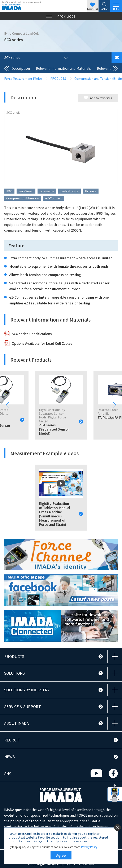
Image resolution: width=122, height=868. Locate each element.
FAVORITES (93, 6)
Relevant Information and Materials (63, 68)
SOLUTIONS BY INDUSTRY (27, 690)
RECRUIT (12, 740)
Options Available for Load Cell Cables (42, 343)
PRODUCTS (14, 656)
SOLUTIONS (14, 673)
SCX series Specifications (32, 334)
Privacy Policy (89, 847)
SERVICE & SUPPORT (23, 706)
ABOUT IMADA (16, 723)
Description (21, 68)
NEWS (9, 756)
